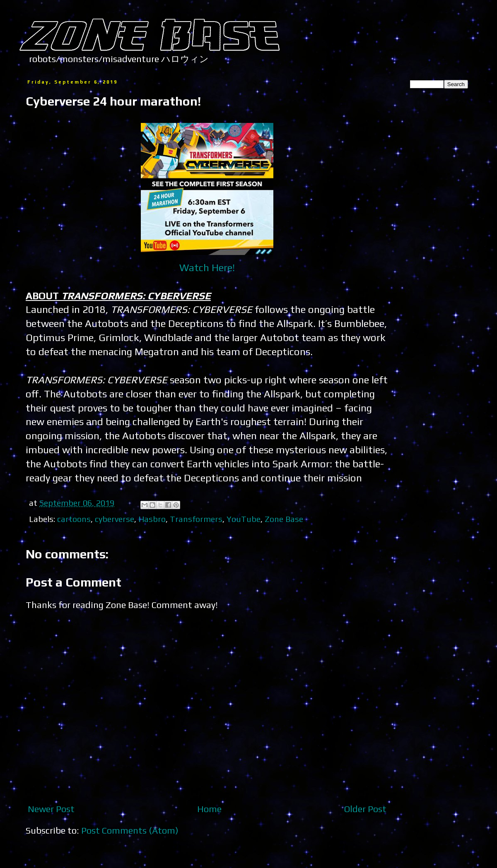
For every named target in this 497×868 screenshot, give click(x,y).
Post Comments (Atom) (130, 830)
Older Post (365, 809)
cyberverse (115, 519)
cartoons (74, 519)
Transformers (196, 519)
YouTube (244, 519)
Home (209, 809)
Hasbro (152, 519)
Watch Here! (207, 267)
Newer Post (51, 809)
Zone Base (284, 519)
